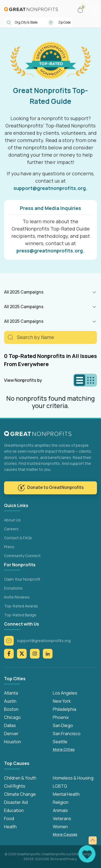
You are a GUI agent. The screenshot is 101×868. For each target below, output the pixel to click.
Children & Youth (20, 778)
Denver (11, 734)
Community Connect (22, 556)
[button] (83, 10)
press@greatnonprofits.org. (50, 251)
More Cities (64, 749)
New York (62, 701)
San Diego (63, 725)
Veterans (62, 818)
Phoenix (61, 717)
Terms (54, 859)
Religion (61, 802)
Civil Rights (15, 786)
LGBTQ (60, 786)
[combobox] (31, 22)
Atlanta (11, 693)
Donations (13, 588)
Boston (11, 709)
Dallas (10, 725)
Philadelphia (65, 709)
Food (9, 818)
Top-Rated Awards (21, 606)
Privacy (71, 859)
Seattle (60, 742)
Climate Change (20, 794)
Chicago (12, 717)
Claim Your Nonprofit (22, 579)
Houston (13, 742)
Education (14, 810)
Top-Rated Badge (20, 615)
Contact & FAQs (18, 538)
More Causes (65, 834)
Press (9, 547)
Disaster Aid (16, 802)
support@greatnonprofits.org (37, 641)
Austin (10, 701)
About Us (12, 520)
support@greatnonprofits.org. (50, 188)
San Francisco (67, 734)
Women (60, 827)
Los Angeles (65, 693)
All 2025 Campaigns (24, 292)
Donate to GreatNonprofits (51, 488)
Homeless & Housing (73, 778)
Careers (11, 529)
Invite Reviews (17, 597)
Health (10, 827)
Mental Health (66, 794)
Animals (60, 810)
